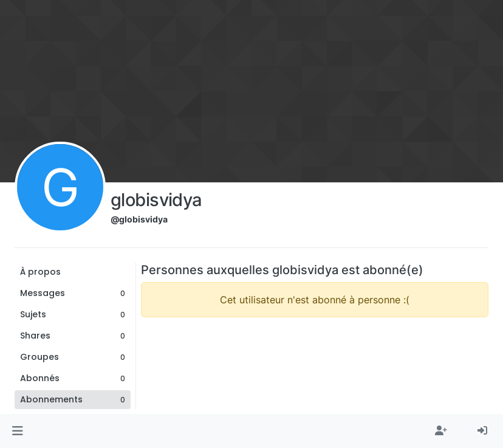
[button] (17, 431)
